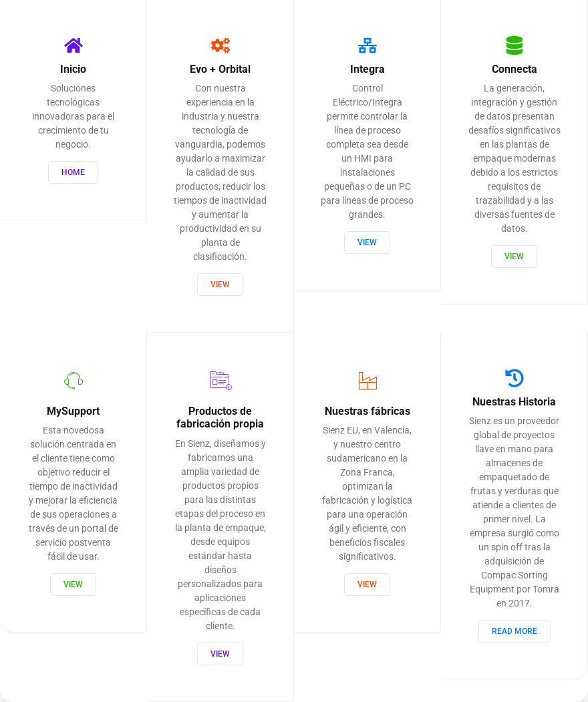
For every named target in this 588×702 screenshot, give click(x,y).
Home (73, 172)
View (220, 285)
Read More (514, 631)
